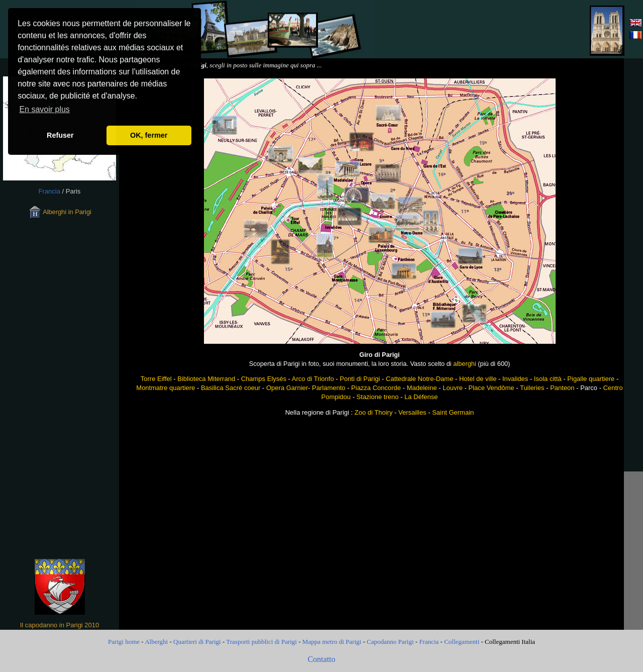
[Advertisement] (485, 29)
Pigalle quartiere (591, 379)
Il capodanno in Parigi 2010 (60, 625)
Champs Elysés (264, 379)
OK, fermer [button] (149, 135)
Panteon (562, 388)
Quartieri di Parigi (197, 642)
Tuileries (532, 388)
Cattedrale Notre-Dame (419, 379)
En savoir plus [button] (44, 109)
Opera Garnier (287, 388)
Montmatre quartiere (166, 388)
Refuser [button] (60, 135)
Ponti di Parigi (360, 379)
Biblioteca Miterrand (206, 379)
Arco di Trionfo (313, 379)
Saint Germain (453, 412)
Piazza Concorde (376, 388)
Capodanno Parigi (390, 642)
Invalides (515, 379)
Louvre (453, 388)
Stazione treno (378, 397)
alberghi (465, 364)
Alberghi (156, 642)
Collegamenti (462, 642)
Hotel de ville (478, 379)
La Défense (421, 397)
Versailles (412, 412)
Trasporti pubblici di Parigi (261, 642)
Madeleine (422, 388)
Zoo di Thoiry (374, 412)
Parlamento (329, 388)
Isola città (548, 379)
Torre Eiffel (156, 379)
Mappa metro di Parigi (332, 642)
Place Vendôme (492, 388)
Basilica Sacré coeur (231, 388)
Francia (429, 642)
